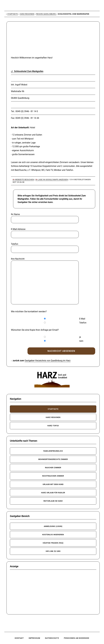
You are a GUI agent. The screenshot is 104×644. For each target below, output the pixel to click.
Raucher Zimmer (53, 468)
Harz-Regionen (27, 14)
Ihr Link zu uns (53, 551)
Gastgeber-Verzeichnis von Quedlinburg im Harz (48, 361)
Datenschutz (52, 638)
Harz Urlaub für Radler (53, 493)
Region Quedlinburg (46, 14)
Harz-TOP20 (53, 426)
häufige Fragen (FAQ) (53, 543)
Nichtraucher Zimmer (53, 476)
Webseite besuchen (23, 180)
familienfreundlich (53, 451)
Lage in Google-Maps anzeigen (52, 180)
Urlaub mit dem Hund (53, 484)
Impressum (34, 638)
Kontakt (19, 638)
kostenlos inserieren (53, 535)
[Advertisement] (31, 41)
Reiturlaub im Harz (53, 501)
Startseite (13, 14)
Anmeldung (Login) (53, 526)
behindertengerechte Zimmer (53, 459)
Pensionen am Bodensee (77, 638)
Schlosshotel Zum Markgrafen (27, 71)
